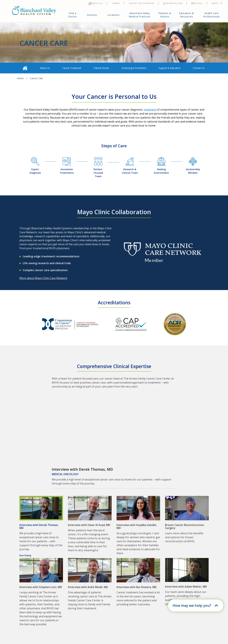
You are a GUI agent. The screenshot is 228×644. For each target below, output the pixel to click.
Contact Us (199, 68)
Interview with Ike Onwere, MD (137, 587)
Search (217, 3)
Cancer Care (36, 78)
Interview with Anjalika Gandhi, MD (137, 526)
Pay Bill (197, 3)
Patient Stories (101, 68)
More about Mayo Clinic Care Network (43, 278)
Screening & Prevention (134, 68)
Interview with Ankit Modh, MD (88, 587)
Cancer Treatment (72, 68)
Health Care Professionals (211, 15)
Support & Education (169, 68)
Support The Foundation (141, 3)
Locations (114, 15)
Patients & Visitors (165, 15)
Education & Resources (186, 15)
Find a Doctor (73, 15)
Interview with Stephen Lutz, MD (41, 587)
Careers (115, 3)
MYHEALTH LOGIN (173, 3)
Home (20, 78)
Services (92, 15)
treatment (150, 110)
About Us (95, 4)
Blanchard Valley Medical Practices (140, 15)
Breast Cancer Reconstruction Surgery (185, 526)
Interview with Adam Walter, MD (186, 587)
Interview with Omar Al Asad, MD (89, 525)
